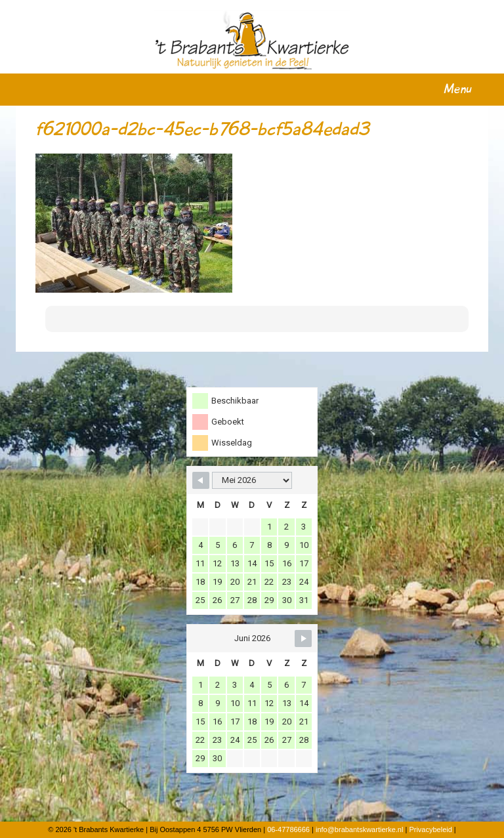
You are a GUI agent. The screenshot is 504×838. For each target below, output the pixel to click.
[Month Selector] (252, 480)
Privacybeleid (430, 829)
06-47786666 (288, 829)
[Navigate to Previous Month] (201, 480)
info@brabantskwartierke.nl (359, 829)
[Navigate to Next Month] (303, 639)
